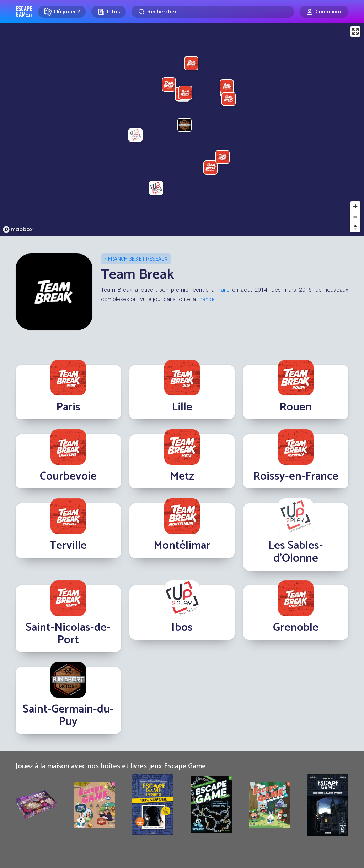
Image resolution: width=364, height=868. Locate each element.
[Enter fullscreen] (355, 31)
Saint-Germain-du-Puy (68, 716)
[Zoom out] (355, 217)
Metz (182, 476)
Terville (68, 546)
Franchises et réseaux (138, 259)
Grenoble (296, 628)
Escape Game (24, 11)
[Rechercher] (213, 12)
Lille (182, 407)
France (206, 299)
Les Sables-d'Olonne (296, 552)
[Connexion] (324, 12)
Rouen (296, 407)
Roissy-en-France (296, 476)
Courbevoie (68, 476)
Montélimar (182, 546)
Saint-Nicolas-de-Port (68, 634)
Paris (223, 290)
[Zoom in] (355, 206)
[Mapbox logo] (18, 230)
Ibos (182, 628)
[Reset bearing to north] (355, 227)
